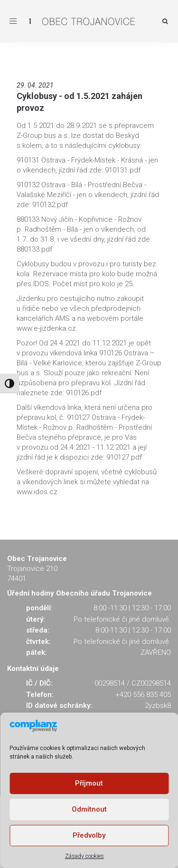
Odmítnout (89, 809)
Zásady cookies (84, 856)
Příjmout (89, 783)
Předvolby (89, 835)
